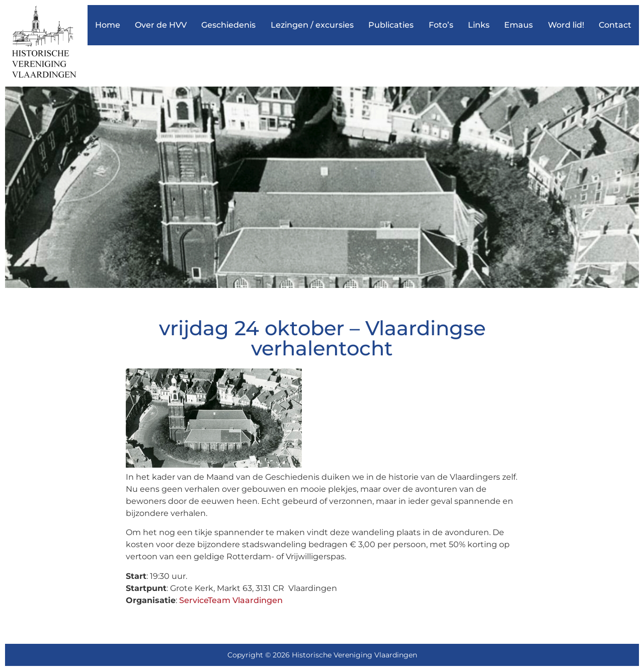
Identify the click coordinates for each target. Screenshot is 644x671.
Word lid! (566, 25)
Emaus (518, 25)
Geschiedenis (228, 25)
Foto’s (441, 25)
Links (479, 25)
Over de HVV (161, 25)
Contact (615, 25)
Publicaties (391, 25)
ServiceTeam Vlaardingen (231, 600)
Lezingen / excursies (312, 25)
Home (108, 25)
